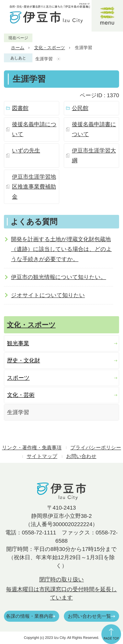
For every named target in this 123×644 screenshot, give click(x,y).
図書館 (20, 108)
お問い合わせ (81, 456)
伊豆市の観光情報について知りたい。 (59, 277)
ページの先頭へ (111, 634)
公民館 (80, 108)
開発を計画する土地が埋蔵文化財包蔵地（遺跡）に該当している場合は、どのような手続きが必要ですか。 (61, 249)
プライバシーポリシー (96, 448)
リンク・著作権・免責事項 (32, 448)
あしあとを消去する (59, 59)
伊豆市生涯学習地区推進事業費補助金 (34, 187)
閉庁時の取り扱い (62, 579)
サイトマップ (42, 456)
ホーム (18, 48)
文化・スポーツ (50, 48)
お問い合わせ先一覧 (89, 616)
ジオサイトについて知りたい (48, 295)
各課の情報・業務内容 (30, 616)
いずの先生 (26, 151)
